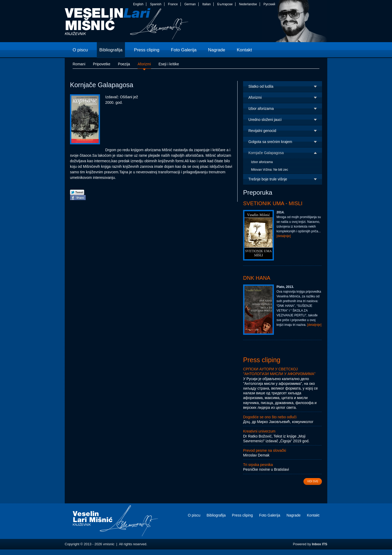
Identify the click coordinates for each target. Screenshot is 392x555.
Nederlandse (248, 4)
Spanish (156, 4)
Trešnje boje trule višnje (268, 179)
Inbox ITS (320, 544)
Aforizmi (255, 97)
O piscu (194, 515)
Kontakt (313, 515)
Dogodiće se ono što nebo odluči (270, 417)
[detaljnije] (284, 236)
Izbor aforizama (261, 109)
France (173, 4)
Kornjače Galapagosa (266, 153)
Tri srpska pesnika (258, 465)
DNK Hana (257, 278)
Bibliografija (216, 515)
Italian (207, 4)
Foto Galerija (270, 515)
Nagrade (294, 515)
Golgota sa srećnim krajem (270, 142)
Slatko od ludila (261, 86)
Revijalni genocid (262, 131)
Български (225, 4)
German (190, 4)
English (138, 4)
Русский (269, 4)
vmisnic (127, 25)
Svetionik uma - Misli (273, 203)
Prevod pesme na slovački (265, 450)
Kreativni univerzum (259, 431)
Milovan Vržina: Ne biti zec (270, 170)
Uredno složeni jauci (265, 120)
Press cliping (262, 360)
